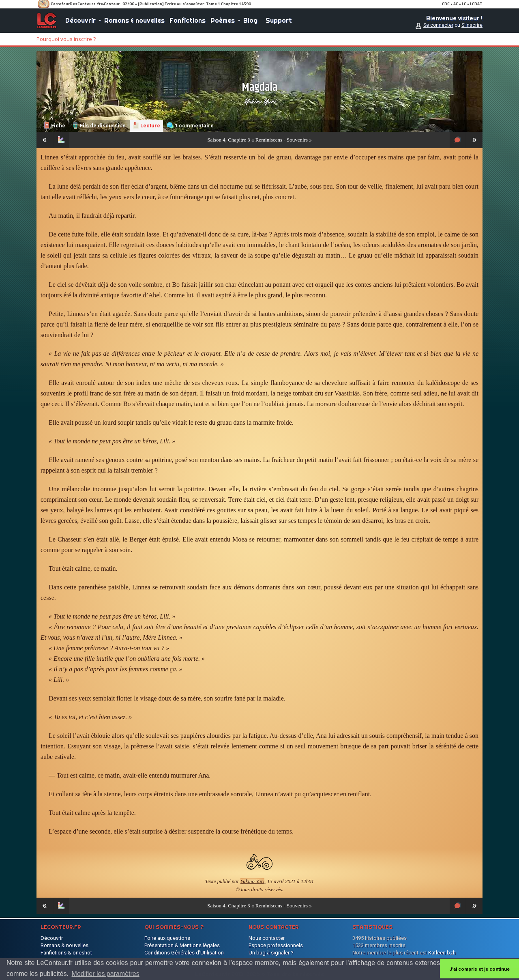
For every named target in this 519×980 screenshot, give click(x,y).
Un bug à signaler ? (271, 953)
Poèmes (223, 20)
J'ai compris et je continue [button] (479, 969)
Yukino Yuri (260, 101)
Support (279, 20)
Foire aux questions (167, 938)
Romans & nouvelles (134, 20)
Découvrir (80, 20)
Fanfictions (188, 20)
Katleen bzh (442, 953)
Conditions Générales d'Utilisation (184, 953)
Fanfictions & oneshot (66, 953)
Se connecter (438, 25)
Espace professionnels (276, 945)
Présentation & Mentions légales (182, 945)
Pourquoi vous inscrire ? (66, 39)
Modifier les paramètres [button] (106, 974)
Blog (250, 20)
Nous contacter (267, 938)
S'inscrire (472, 25)
